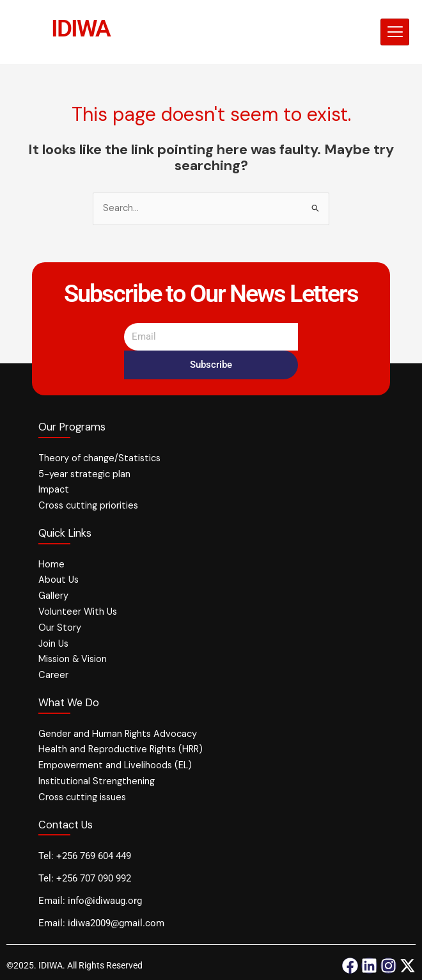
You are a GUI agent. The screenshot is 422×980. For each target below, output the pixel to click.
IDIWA (81, 28)
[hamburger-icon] (395, 32)
